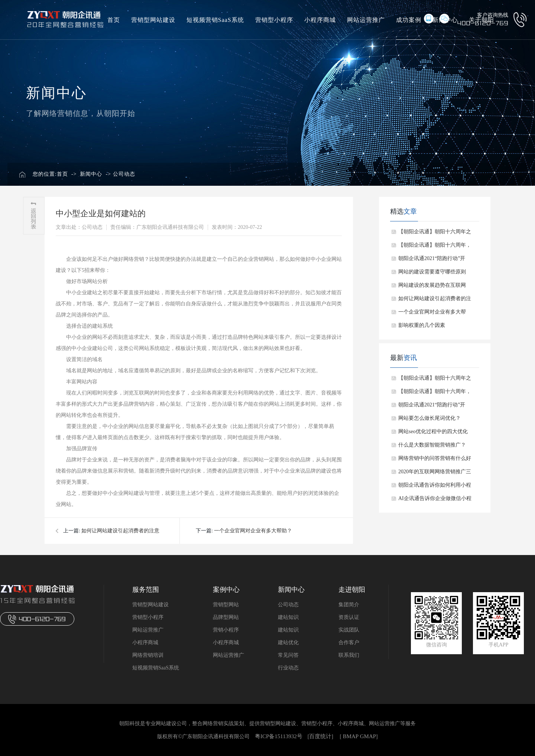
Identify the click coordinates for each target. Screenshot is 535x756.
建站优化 (288, 643)
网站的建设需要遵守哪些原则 (432, 272)
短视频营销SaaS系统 (215, 20)
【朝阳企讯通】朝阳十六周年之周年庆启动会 (435, 234)
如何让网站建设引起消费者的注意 (120, 531)
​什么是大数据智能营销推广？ (432, 445)
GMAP (368, 736)
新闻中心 (91, 174)
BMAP (351, 736)
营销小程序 (226, 630)
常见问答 (288, 655)
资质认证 (349, 617)
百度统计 (320, 736)
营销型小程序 (274, 20)
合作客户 (349, 643)
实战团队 (349, 630)
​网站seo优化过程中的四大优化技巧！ (433, 434)
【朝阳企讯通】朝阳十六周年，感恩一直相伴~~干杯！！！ (435, 247)
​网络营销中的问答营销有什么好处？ (435, 460)
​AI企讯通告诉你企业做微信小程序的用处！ (435, 500)
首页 (114, 20)
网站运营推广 (366, 20)
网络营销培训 (148, 655)
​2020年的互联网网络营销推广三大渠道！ (435, 474)
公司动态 (124, 174)
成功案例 (409, 20)
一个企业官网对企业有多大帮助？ (253, 531)
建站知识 (288, 617)
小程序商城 (320, 20)
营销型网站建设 (153, 20)
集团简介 (349, 605)
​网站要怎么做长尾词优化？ (429, 418)
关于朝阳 (481, 20)
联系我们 (349, 655)
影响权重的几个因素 (422, 325)
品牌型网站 (226, 617)
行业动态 (288, 668)
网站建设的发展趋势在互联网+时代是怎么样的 (432, 287)
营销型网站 (226, 605)
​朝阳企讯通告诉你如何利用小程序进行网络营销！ (435, 487)
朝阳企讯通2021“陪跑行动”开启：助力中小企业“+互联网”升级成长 (433, 260)
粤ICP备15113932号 (279, 736)
